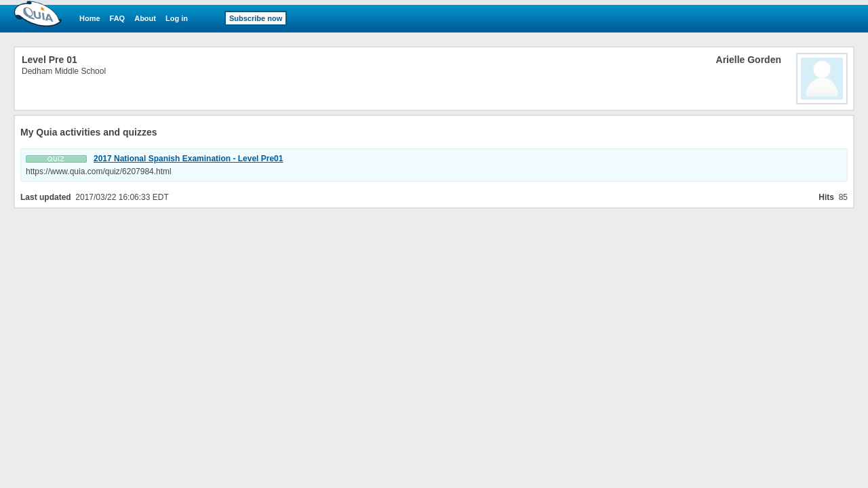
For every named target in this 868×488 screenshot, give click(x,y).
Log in (177, 18)
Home (90, 18)
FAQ (118, 18)
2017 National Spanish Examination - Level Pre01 (188, 159)
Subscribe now (256, 18)
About (145, 18)
